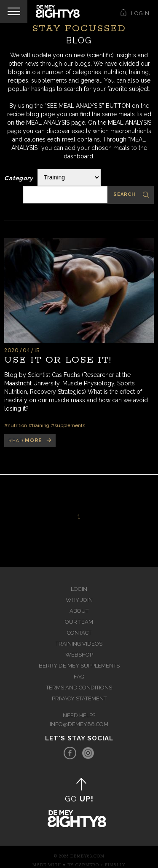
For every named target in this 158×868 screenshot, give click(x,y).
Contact (79, 633)
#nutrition (16, 425)
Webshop (79, 655)
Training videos (79, 644)
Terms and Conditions (79, 688)
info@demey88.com (79, 724)
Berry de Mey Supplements (79, 666)
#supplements (68, 425)
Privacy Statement (79, 698)
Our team (79, 622)
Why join (79, 600)
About (79, 611)
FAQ (79, 677)
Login (79, 589)
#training (39, 425)
